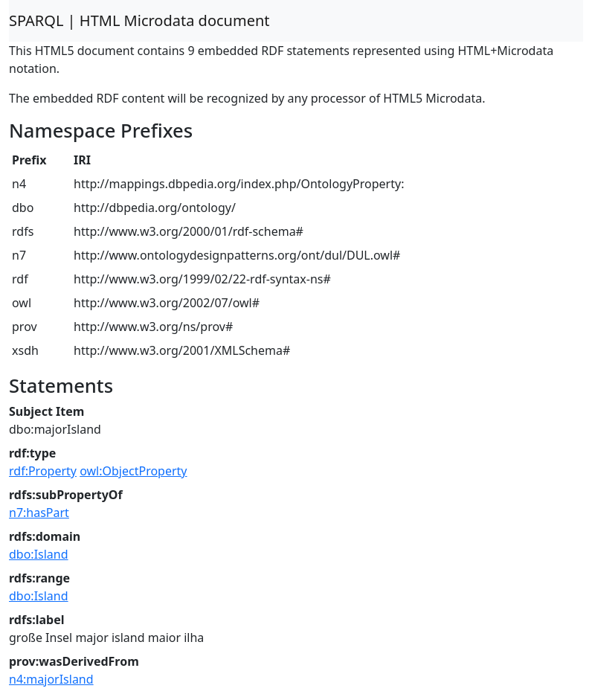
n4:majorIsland (51, 679)
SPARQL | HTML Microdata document (139, 20)
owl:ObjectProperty (133, 471)
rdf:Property (43, 471)
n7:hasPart (39, 513)
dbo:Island (39, 554)
